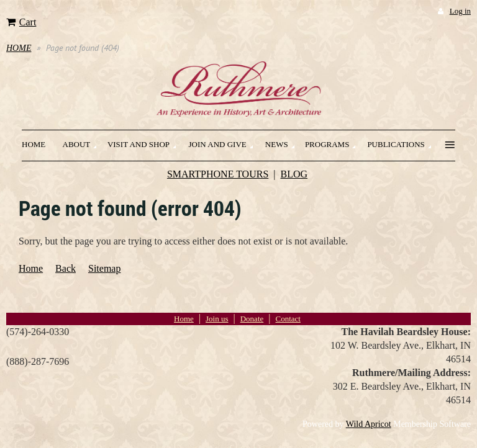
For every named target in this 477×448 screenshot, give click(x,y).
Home (31, 268)
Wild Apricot (369, 424)
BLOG (294, 174)
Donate (252, 319)
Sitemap (104, 268)
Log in (460, 11)
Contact (288, 319)
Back (66, 268)
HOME (19, 48)
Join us (217, 319)
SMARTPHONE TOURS (218, 174)
